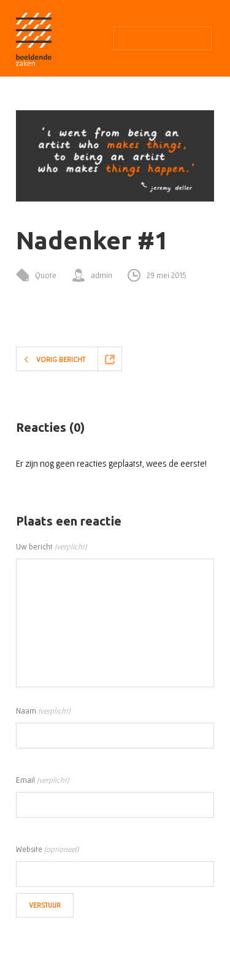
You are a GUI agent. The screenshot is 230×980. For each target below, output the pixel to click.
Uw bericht (51, 547)
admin (102, 275)
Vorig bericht (61, 359)
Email (42, 780)
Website (47, 849)
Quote (46, 275)
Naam (43, 711)
